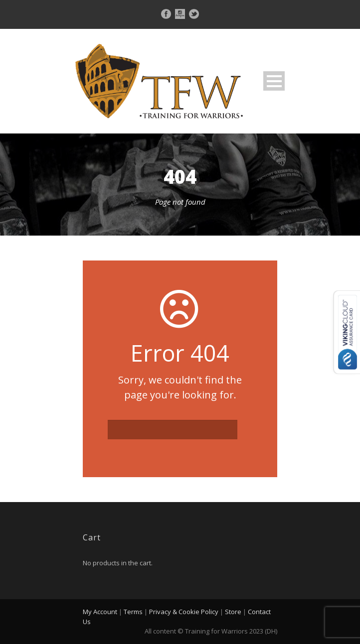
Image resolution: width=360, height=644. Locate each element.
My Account (100, 612)
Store (233, 612)
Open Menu (274, 81)
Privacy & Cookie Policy (184, 612)
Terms (133, 612)
